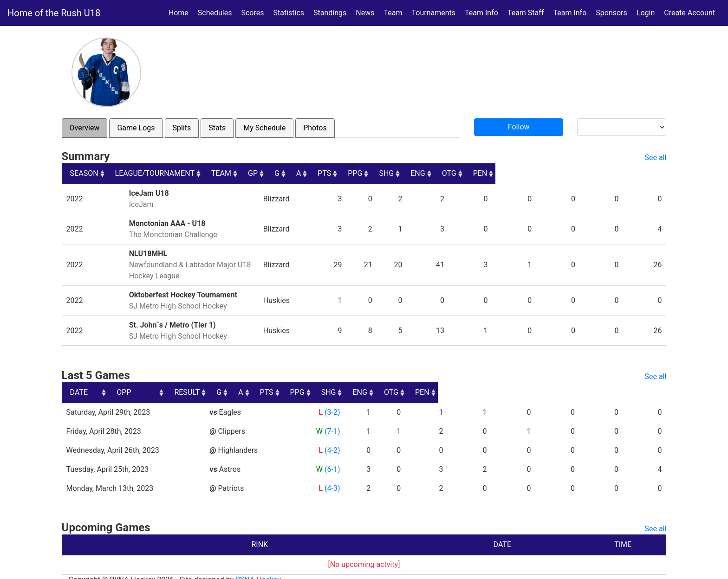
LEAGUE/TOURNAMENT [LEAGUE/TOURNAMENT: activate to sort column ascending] (162, 173)
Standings (330, 13)
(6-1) (331, 458)
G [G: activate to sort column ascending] (413, 173)
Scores (254, 12)
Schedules (215, 13)
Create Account (689, 13)
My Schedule (264, 128)
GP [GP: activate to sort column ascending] (386, 173)
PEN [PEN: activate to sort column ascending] (651, 173)
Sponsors (611, 13)
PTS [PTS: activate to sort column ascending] (470, 173)
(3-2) (331, 401)
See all (655, 158)
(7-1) (331, 420)
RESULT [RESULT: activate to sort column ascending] (323, 381)
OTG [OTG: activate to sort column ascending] (614, 173)
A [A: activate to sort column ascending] (439, 173)
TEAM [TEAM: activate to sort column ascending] (344, 173)
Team (393, 13)
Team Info (481, 13)
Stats (217, 128)
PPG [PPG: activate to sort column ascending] (505, 173)
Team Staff (526, 13)
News (365, 13)
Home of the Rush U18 (54, 13)
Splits (182, 128)
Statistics (290, 12)
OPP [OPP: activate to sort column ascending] (220, 381)
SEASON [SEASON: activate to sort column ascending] (84, 173)
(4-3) (331, 477)
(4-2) (331, 439)
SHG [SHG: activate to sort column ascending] (542, 173)
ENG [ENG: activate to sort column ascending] (578, 173)
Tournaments (434, 13)
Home (179, 13)
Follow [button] (519, 127)
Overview (85, 128)
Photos (315, 128)
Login (646, 13)
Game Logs (136, 128)
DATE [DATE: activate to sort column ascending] (79, 381)
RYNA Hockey (258, 569)
